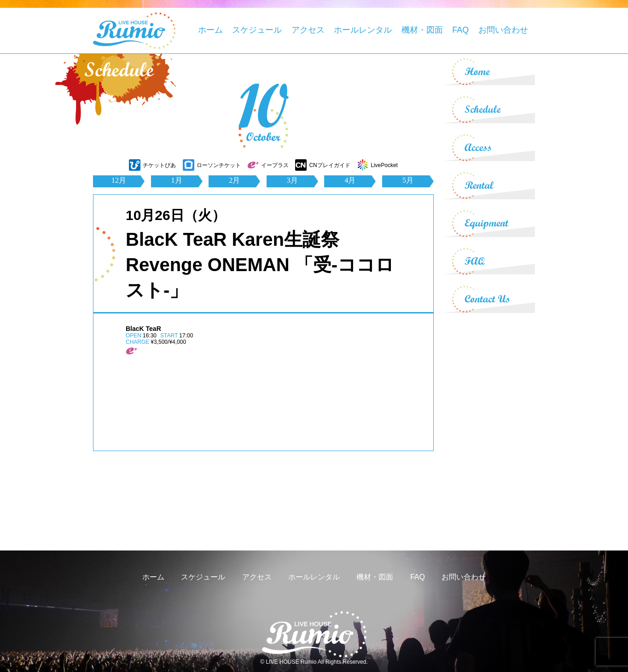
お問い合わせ (503, 30)
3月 (292, 180)
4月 (350, 180)
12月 (119, 180)
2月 (234, 180)
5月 (408, 180)
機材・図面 (422, 30)
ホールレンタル (363, 30)
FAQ (460, 30)
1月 (177, 180)
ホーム (210, 30)
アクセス (308, 30)
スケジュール (257, 30)
